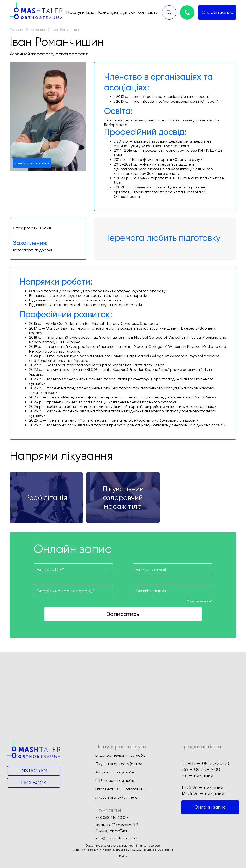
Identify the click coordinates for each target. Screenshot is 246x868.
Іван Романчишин (67, 30)
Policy (123, 856)
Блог (91, 12)
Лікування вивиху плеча (117, 797)
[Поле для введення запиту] (172, 591)
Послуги (75, 12)
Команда (108, 12)
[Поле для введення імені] (74, 570)
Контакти (148, 12)
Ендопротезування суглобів (120, 755)
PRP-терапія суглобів (115, 781)
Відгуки (128, 12)
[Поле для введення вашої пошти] (172, 570)
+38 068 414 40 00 (112, 818)
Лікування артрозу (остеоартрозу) (127, 764)
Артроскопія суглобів (115, 772)
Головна (16, 30)
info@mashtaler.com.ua (116, 838)
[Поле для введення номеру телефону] (74, 591)
